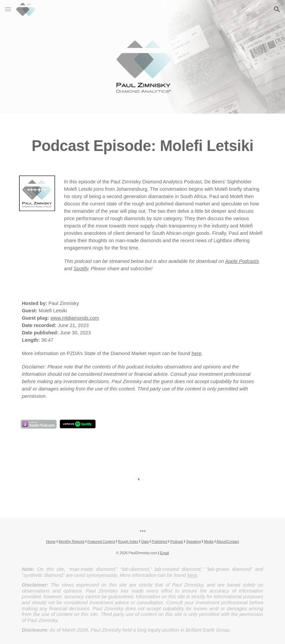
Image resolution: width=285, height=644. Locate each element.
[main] (142, 140)
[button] (8, 9)
